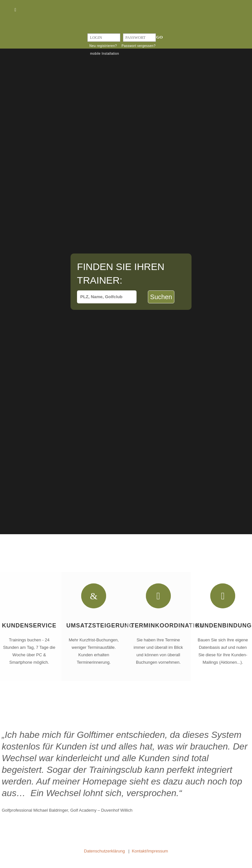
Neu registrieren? (103, 46)
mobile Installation (104, 54)
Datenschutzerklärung (104, 851)
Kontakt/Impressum (150, 851)
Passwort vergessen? (139, 46)
